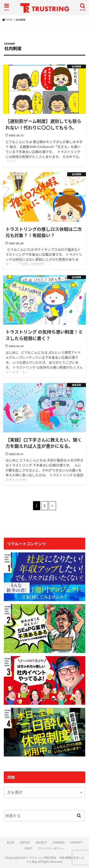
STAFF (28, 848)
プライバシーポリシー (51, 848)
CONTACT (76, 842)
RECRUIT (41, 842)
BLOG (11, 842)
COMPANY (59, 842)
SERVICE (25, 842)
